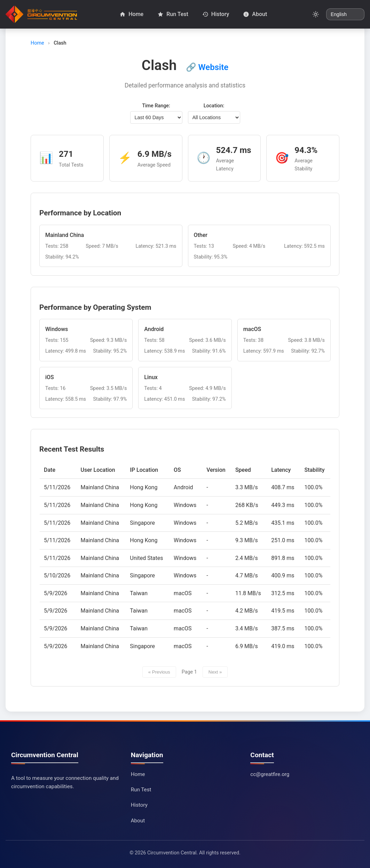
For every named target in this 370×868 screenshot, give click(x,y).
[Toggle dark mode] (316, 14)
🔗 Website (207, 67)
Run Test (141, 790)
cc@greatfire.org (270, 774)
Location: (214, 106)
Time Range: (156, 106)
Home (37, 43)
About (138, 821)
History (139, 805)
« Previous (159, 672)
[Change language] (345, 14)
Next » (215, 672)
